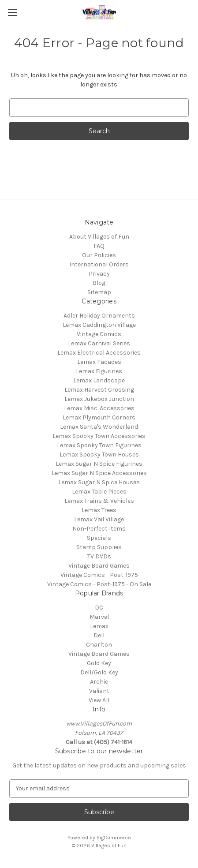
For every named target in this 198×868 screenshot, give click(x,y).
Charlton (99, 645)
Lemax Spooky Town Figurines (99, 445)
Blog (99, 283)
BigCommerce (114, 838)
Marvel (99, 617)
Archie (99, 682)
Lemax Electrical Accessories (99, 353)
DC (99, 608)
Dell (99, 635)
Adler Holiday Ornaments (99, 316)
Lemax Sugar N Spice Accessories (99, 473)
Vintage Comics (99, 334)
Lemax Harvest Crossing (99, 390)
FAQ (99, 246)
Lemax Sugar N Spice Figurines (99, 464)
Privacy (99, 274)
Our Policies (99, 255)
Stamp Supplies (99, 547)
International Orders (99, 264)
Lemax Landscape (99, 380)
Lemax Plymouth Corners (99, 417)
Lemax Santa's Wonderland (99, 427)
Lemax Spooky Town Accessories (99, 436)
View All (99, 700)
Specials (99, 538)
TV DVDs (99, 556)
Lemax (99, 626)
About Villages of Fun (99, 237)
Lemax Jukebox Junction (99, 399)
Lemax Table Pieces (99, 492)
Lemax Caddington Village (99, 325)
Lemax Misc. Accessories (99, 408)
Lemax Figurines (99, 371)
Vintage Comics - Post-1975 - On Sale (99, 584)
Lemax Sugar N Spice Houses (99, 482)
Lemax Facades (99, 362)
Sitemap (99, 292)
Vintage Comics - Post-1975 (99, 575)
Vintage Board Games (99, 566)
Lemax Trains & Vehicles (99, 501)
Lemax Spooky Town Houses (99, 455)
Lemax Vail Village (99, 519)
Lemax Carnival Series (99, 343)
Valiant (99, 691)
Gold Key (99, 663)
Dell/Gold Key (99, 672)
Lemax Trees (99, 510)
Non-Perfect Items (99, 529)
